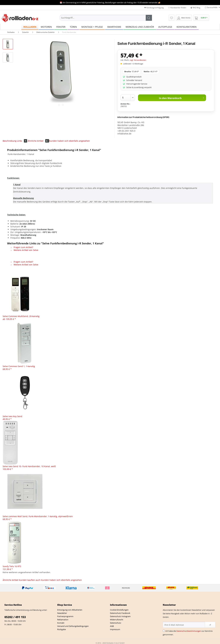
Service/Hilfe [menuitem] (211, 7)
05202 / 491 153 (15, 617)
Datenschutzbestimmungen (189, 631)
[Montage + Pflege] (92, 27)
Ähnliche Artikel (38, 141)
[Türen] (73, 27)
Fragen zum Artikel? (22, 247)
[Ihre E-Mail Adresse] (184, 625)
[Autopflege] (165, 27)
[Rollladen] (30, 27)
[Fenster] (61, 27)
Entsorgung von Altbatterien (70, 610)
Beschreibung (10, 141)
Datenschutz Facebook (120, 613)
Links (22, 141)
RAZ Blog (195, 8)
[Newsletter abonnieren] (210, 625)
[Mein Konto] (184, 18)
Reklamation (63, 620)
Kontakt (61, 623)
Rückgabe (62, 629)
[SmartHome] (114, 27)
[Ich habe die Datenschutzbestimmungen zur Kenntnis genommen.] (164, 631)
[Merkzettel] (172, 18)
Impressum (115, 629)
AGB (112, 626)
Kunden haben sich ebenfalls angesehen (69, 141)
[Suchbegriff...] (106, 18)
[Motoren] (46, 27)
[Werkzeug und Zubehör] (140, 27)
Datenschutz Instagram (120, 616)
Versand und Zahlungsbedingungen (73, 626)
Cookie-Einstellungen (119, 610)
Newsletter (62, 613)
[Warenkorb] (201, 18)
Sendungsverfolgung (154, 8)
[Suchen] (149, 18)
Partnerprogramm (65, 616)
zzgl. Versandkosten (138, 60)
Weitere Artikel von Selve (24, 250)
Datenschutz (116, 623)
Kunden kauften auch (30, 580)
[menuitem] (106, 21)
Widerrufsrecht (117, 620)
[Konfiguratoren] (187, 27)
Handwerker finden (177, 8)
